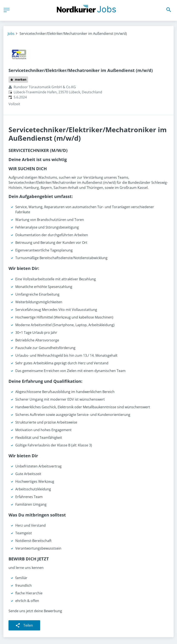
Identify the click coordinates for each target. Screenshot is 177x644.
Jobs (11, 34)
